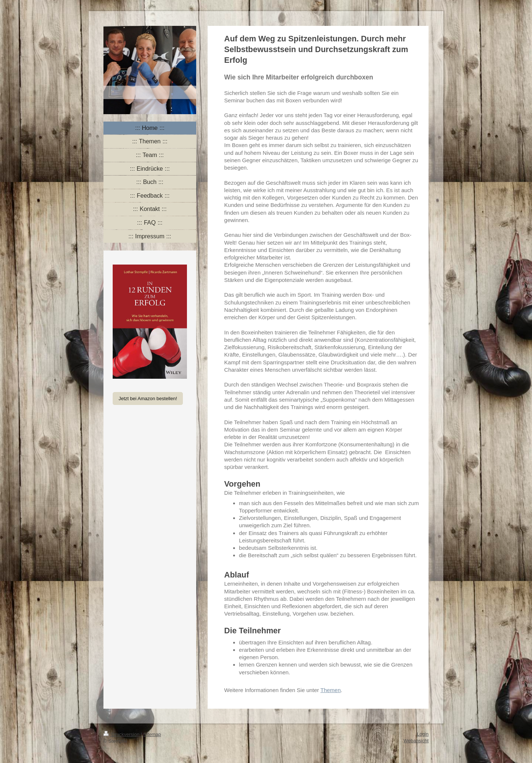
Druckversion (122, 734)
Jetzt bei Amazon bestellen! (148, 398)
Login (423, 734)
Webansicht (416, 741)
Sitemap (152, 734)
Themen (330, 690)
